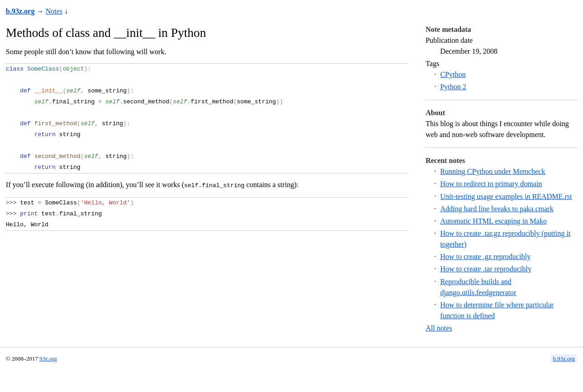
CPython (453, 74)
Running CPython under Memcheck (493, 171)
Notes (54, 11)
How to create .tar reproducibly (486, 269)
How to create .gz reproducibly (485, 257)
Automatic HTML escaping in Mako (493, 221)
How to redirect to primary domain (491, 184)
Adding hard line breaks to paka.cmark (497, 209)
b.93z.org (20, 11)
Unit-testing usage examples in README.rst (506, 196)
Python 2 (453, 87)
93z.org (49, 359)
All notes (439, 328)
